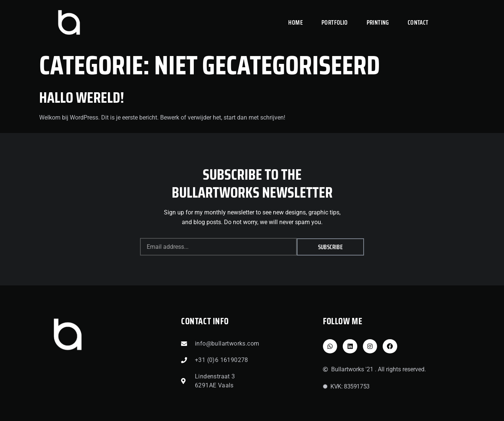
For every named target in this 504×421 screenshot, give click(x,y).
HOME (295, 22)
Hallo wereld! (82, 98)
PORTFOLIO (335, 22)
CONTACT (418, 22)
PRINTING (378, 22)
